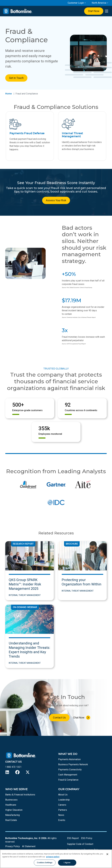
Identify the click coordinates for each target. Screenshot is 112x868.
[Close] (107, 854)
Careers (62, 805)
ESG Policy (87, 838)
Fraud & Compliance (68, 780)
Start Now (94, 11)
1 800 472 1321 (13, 767)
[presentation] (107, 11)
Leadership (64, 800)
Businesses (11, 800)
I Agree (67, 863)
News (61, 815)
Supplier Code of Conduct (80, 844)
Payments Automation (69, 759)
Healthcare (11, 805)
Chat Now (79, 718)
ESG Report (73, 838)
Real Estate (11, 820)
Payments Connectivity (70, 770)
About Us (63, 795)
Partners (63, 810)
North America (99, 3)
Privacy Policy (13, 846)
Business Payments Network (73, 764)
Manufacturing (12, 815)
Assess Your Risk (56, 200)
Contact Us (59, 718)
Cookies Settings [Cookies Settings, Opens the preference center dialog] (45, 863)
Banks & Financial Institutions (20, 795)
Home (8, 94)
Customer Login (76, 3)
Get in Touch (16, 78)
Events (62, 820)
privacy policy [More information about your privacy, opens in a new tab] (53, 857)
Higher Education (14, 810)
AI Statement (29, 846)
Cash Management (68, 775)
